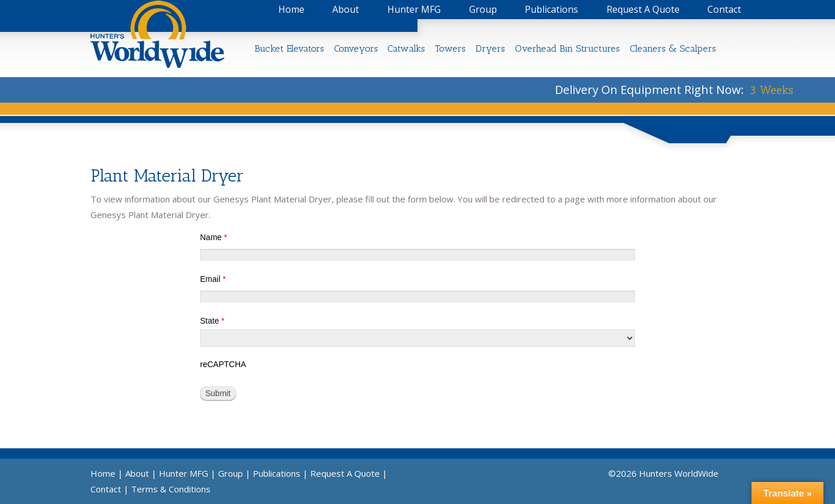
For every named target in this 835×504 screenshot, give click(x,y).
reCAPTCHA (223, 364)
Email (213, 279)
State (212, 321)
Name (214, 237)
